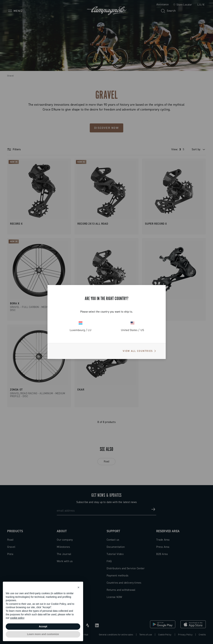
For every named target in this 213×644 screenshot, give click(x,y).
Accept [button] (43, 626)
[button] (78, 587)
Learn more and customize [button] (43, 634)
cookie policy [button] (17, 618)
